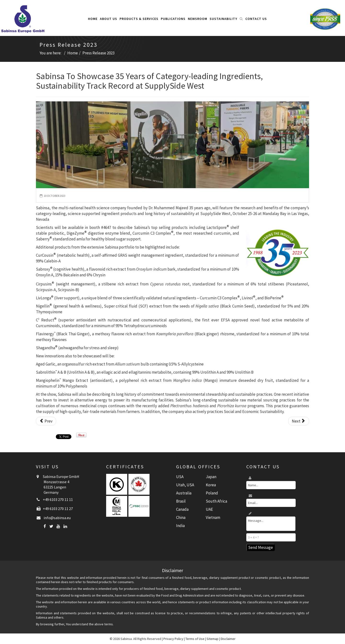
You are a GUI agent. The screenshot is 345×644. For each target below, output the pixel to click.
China (181, 517)
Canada (182, 509)
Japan (211, 477)
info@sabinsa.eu (57, 518)
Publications (173, 19)
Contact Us (256, 19)
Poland (212, 493)
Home (93, 19)
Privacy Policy (173, 639)
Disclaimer (228, 639)
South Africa (216, 501)
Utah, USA (185, 485)
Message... (271, 524)
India (180, 526)
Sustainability (223, 19)
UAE (209, 509)
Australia (184, 493)
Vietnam (213, 517)
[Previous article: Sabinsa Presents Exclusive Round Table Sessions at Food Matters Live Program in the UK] (46, 421)
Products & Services (139, 19)
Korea (211, 485)
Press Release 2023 (98, 53)
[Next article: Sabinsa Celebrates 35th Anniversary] (299, 421)
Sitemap (213, 639)
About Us (109, 19)
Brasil (181, 501)
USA (180, 477)
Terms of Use (195, 639)
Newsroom (198, 19)
